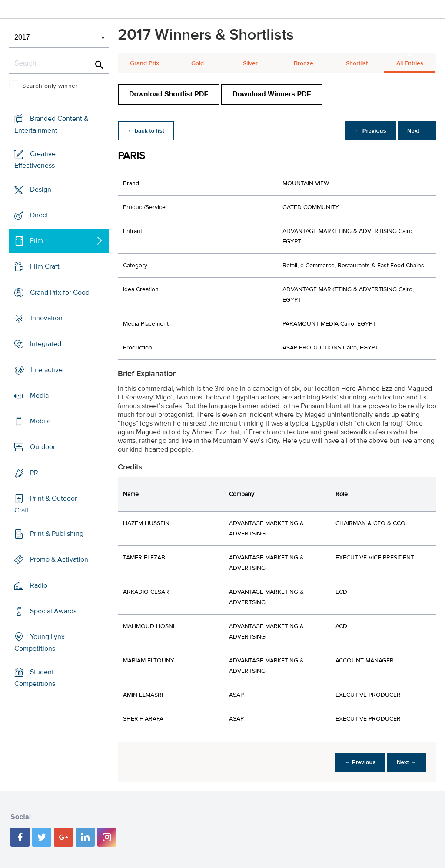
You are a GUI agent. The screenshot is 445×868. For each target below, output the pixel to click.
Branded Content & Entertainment (51, 125)
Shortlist (357, 63)
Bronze (304, 63)
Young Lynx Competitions (40, 643)
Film (37, 241)
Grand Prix (144, 63)
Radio (39, 585)
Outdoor (43, 447)
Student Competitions (35, 678)
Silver (250, 63)
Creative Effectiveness (35, 160)
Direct (39, 215)
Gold (198, 63)
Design (41, 190)
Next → (416, 131)
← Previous (369, 131)
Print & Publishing (57, 534)
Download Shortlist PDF (169, 94)
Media (39, 396)
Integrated (46, 344)
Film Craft (45, 266)
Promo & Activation (59, 559)
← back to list (147, 131)
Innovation (46, 318)
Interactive (46, 369)
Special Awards (53, 611)
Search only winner (50, 86)
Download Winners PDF (272, 94)
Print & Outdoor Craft (46, 504)
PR (34, 472)
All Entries (410, 63)
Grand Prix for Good (60, 293)
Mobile (40, 421)
